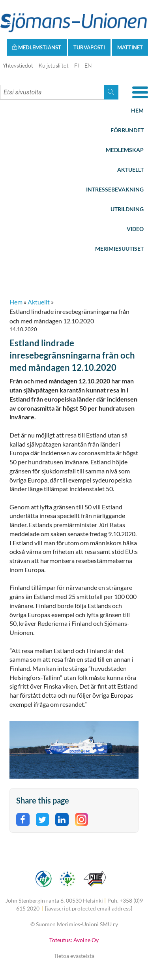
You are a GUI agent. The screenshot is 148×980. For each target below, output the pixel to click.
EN (88, 65)
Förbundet (127, 130)
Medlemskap (125, 150)
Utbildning (127, 209)
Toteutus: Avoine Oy (74, 940)
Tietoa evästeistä (74, 956)
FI (77, 65)
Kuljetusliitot (54, 65)
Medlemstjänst (37, 47)
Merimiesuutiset (119, 249)
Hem (137, 110)
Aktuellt (130, 170)
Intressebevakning (115, 189)
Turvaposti (89, 47)
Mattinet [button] (130, 47)
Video (135, 229)
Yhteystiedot (18, 65)
